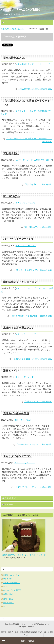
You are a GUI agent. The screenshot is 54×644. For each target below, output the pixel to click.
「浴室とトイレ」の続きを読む (38, 402)
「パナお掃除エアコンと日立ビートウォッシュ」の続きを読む (29, 140)
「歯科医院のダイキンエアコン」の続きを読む (31, 316)
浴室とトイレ (11, 371)
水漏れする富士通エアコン (19, 328)
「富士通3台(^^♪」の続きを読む (38, 227)
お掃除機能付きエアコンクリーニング (33, 64)
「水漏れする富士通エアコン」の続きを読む (32, 359)
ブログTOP (7, 579)
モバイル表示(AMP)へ (12, 583)
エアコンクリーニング (26, 111)
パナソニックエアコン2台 (18, 239)
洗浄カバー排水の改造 (16, 413)
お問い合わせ (8, 594)
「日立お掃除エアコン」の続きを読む (35, 89)
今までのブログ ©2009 (12, 590)
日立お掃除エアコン (15, 58)
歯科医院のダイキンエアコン (20, 282)
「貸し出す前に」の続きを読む (38, 184)
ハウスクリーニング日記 (20, 10)
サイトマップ (8, 603)
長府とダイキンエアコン (17, 456)
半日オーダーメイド (25, 377)
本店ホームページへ (11, 575)
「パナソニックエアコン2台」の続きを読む (32, 270)
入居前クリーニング (43, 160)
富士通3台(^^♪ (12, 196)
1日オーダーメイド (24, 160)
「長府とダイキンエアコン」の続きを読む (33, 487)
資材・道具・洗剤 (22, 420)
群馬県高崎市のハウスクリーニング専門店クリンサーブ (24, 555)
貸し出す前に (11, 153)
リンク (6, 586)
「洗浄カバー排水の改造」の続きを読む (34, 444)
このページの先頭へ (28, 641)
